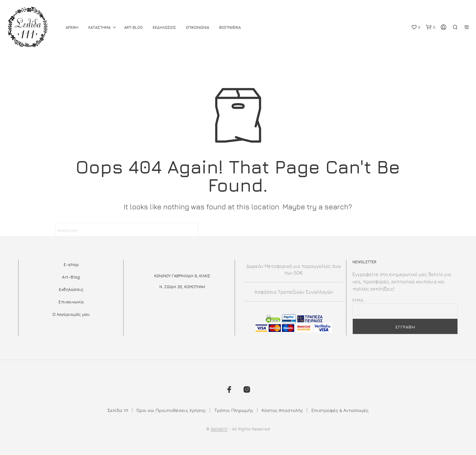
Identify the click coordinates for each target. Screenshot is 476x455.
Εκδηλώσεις (71, 289)
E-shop (71, 264)
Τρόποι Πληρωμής (234, 410)
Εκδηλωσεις (164, 27)
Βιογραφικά (230, 27)
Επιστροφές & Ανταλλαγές (340, 410)
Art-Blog (133, 27)
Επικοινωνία (71, 302)
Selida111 (219, 429)
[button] (416, 27)
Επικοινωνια (198, 27)
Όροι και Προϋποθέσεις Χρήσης (171, 410)
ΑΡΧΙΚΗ (72, 27)
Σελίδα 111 (118, 410)
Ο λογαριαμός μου (71, 314)
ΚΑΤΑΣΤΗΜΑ (99, 27)
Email (358, 300)
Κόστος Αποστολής (282, 410)
